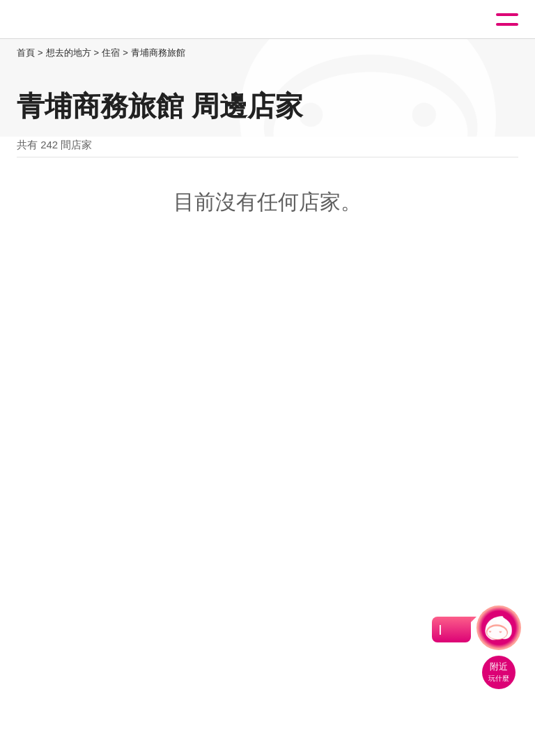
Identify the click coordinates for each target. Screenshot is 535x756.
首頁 (26, 53)
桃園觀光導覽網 (68, 20)
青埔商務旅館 (158, 53)
